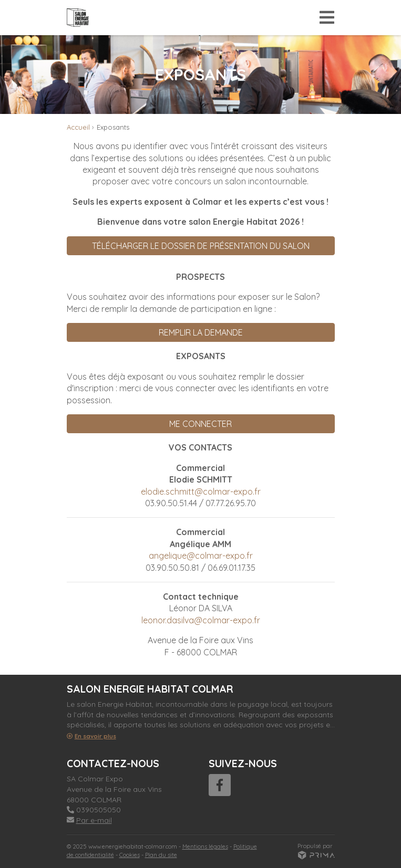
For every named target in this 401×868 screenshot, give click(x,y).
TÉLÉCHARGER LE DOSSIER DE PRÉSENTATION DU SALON (201, 246)
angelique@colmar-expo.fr (201, 556)
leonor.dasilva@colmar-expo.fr (201, 620)
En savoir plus (91, 736)
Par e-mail (89, 820)
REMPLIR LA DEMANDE (201, 332)
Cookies (130, 855)
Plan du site (161, 855)
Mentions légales (205, 846)
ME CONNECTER (200, 424)
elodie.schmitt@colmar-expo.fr (201, 491)
